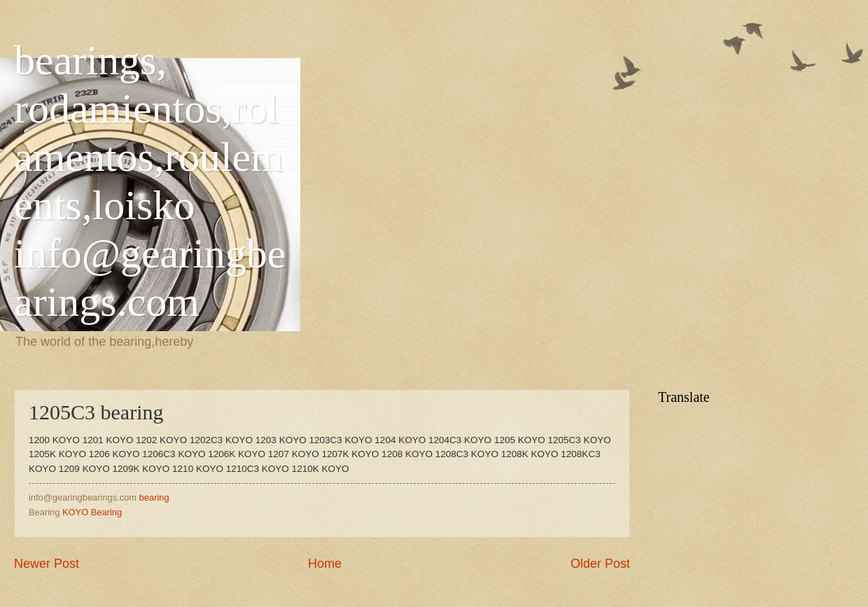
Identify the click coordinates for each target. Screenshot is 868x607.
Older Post (600, 564)
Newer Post (47, 564)
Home (325, 564)
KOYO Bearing (92, 512)
